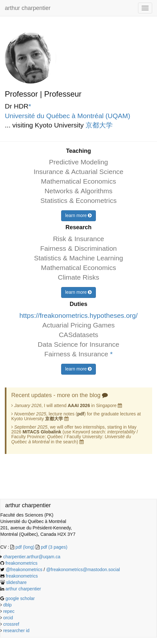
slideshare (16, 582)
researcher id (16, 631)
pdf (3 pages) (54, 547)
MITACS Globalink (42, 432)
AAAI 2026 (79, 405)
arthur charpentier (28, 8)
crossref (11, 624)
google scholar (20, 598)
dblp (7, 605)
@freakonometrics (25, 570)
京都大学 (99, 125)
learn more (79, 215)
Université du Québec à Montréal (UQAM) (68, 116)
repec (9, 611)
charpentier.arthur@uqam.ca (32, 557)
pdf (81, 414)
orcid (8, 618)
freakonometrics (22, 563)
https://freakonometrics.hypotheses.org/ (78, 315)
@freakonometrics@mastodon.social (83, 570)
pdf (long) (26, 547)
